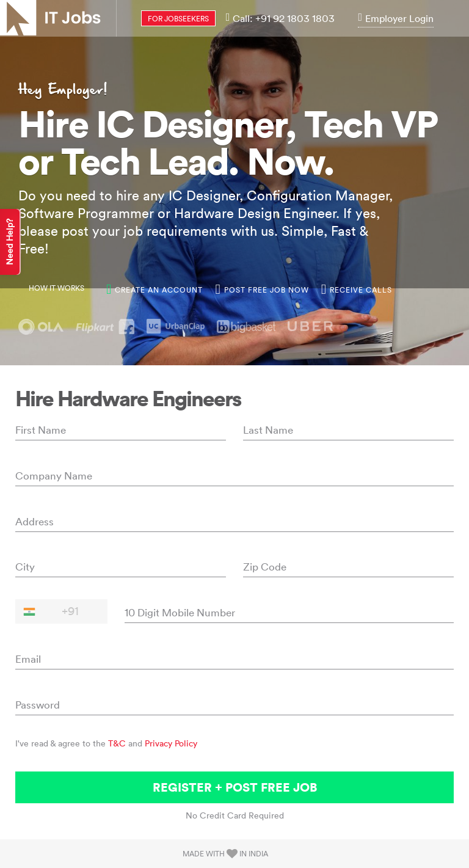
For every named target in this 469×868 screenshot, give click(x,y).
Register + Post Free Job (235, 787)
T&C (117, 743)
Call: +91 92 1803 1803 (281, 18)
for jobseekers (178, 19)
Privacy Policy (171, 743)
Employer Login (396, 18)
